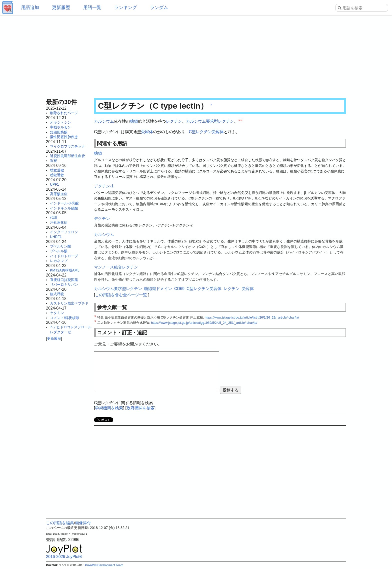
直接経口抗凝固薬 (64, 280)
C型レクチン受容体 (206, 132)
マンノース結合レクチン (116, 267)
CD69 (179, 289)
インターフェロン (64, 232)
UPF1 (54, 184)
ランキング (125, 8)
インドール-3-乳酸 (64, 203)
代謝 (53, 217)
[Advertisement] (196, 55)
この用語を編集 (60, 523)
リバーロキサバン (64, 284)
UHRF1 (56, 237)
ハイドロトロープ (64, 256)
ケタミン (57, 313)
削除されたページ (64, 113)
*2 (241, 120)
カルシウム (104, 121)
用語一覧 (92, 8)
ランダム (159, 8)
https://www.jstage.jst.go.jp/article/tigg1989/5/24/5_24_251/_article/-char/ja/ (204, 323)
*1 (239, 120)
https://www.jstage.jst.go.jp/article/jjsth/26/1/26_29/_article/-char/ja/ (252, 317)
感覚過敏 (57, 175)
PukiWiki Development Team (104, 565)
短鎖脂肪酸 (59, 132)
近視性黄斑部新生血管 (67, 156)
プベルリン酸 (60, 246)
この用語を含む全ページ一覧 (121, 295)
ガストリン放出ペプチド (69, 303)
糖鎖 (134, 121)
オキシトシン (60, 122)
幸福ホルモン (60, 127)
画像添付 (83, 523)
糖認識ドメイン (158, 289)
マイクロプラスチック (67, 146)
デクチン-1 (104, 186)
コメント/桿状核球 (64, 318)
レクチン (174, 121)
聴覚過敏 (57, 170)
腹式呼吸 (57, 294)
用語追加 (30, 8)
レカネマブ (59, 261)
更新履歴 (61, 8)
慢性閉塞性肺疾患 (64, 137)
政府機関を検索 (140, 408)
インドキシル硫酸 (64, 208)
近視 (53, 161)
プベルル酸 (59, 251)
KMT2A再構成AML (65, 270)
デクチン (102, 219)
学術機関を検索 (109, 408)
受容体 (147, 132)
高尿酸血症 (59, 194)
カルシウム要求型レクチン (210, 121)
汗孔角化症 (59, 222)
